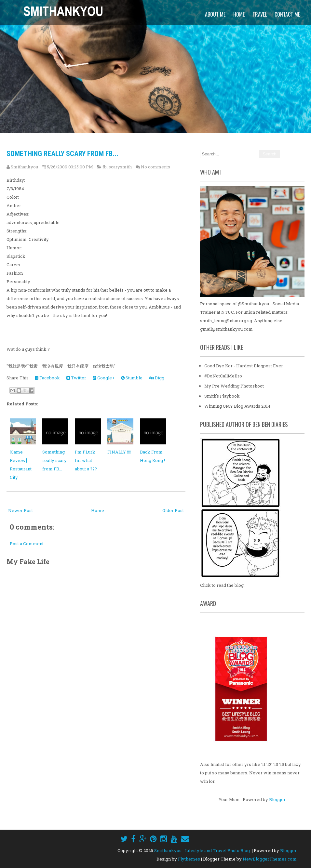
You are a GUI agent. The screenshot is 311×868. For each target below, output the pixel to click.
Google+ (104, 378)
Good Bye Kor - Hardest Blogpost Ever (244, 366)
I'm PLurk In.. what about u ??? (86, 460)
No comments (155, 167)
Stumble (132, 378)
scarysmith (120, 167)
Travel (260, 14)
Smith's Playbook (222, 396)
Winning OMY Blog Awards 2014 (237, 406)
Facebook (47, 378)
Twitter (76, 378)
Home (239, 14)
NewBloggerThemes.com (270, 859)
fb (105, 167)
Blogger (277, 799)
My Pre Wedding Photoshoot (234, 386)
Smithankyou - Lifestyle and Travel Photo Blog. (203, 850)
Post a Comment (27, 544)
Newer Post (20, 510)
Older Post (173, 510)
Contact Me (287, 14)
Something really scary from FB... (62, 154)
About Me (215, 14)
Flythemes (189, 859)
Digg (157, 378)
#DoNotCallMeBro (223, 376)
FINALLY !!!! (119, 452)
